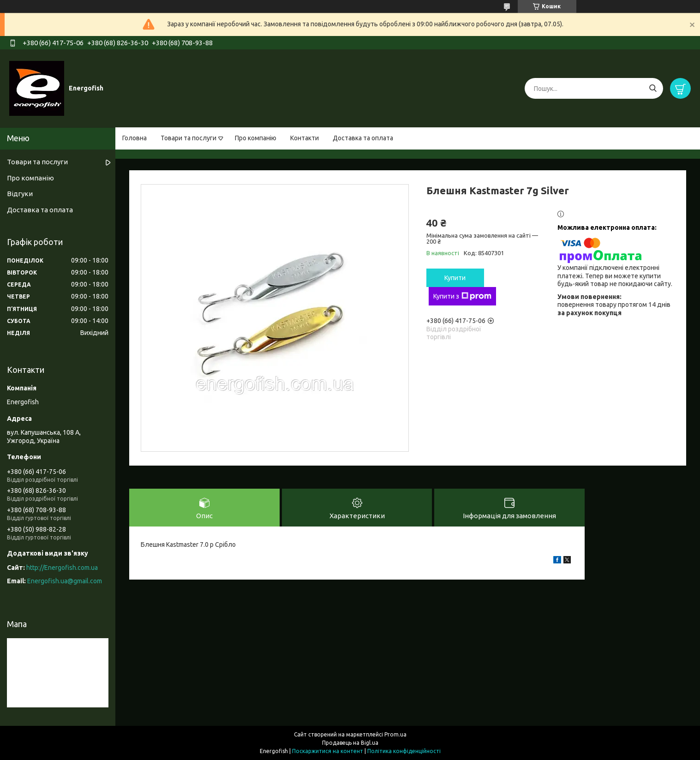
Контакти (305, 138)
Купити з (462, 296)
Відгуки (20, 194)
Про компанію (256, 138)
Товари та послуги (188, 138)
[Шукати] (653, 88)
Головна (135, 138)
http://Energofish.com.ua (62, 568)
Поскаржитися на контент (328, 751)
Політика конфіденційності (404, 751)
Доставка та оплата (363, 138)
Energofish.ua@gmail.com (65, 581)
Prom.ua (395, 734)
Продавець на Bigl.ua (350, 743)
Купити (455, 278)
